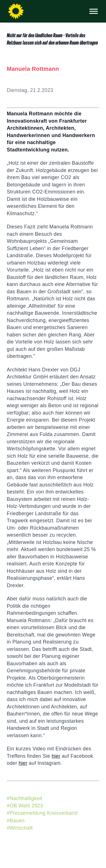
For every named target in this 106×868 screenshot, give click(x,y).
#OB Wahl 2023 (25, 806)
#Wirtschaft (20, 828)
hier (56, 756)
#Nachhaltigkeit (25, 798)
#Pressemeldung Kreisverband (42, 813)
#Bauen (16, 821)
